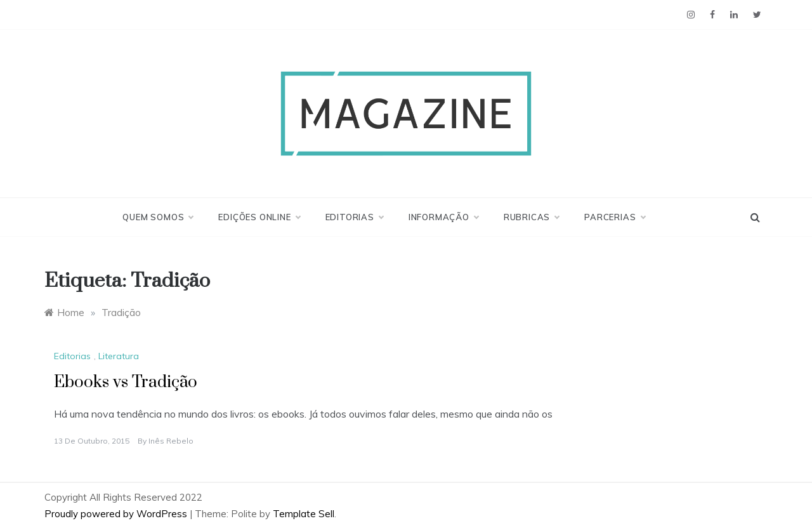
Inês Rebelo (171, 441)
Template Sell (304, 514)
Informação (443, 217)
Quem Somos (158, 217)
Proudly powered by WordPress (117, 514)
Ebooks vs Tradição (126, 382)
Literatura (119, 356)
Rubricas (531, 217)
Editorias (354, 217)
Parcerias (614, 217)
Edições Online (259, 217)
